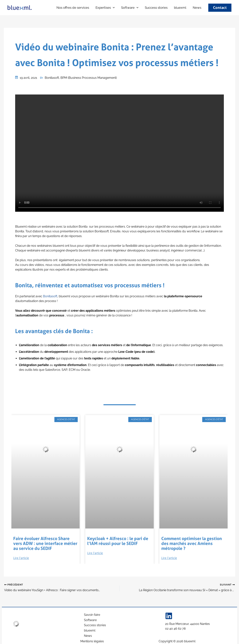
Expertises (105, 8)
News (197, 8)
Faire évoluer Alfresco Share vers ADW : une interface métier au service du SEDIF (44, 543)
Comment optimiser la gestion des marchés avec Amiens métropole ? (190, 543)
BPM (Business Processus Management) (89, 78)
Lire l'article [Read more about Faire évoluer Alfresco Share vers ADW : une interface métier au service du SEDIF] (21, 557)
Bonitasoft (52, 78)
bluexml (40, 8)
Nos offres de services (73, 8)
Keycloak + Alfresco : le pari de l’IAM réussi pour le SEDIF (118, 541)
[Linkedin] (169, 615)
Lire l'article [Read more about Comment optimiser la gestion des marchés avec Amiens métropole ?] (169, 557)
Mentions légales (92, 641)
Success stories (156, 8)
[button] (113, 8)
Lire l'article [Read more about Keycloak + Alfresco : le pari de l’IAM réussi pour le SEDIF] (95, 553)
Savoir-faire (92, 614)
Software (130, 8)
